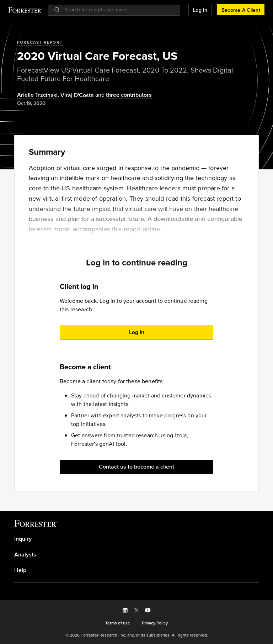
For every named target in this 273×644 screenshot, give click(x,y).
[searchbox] (118, 10)
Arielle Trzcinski (37, 95)
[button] (200, 10)
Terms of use (118, 623)
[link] (136, 539)
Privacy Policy (155, 623)
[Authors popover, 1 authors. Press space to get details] (77, 95)
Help (20, 570)
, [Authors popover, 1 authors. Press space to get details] (39, 95)
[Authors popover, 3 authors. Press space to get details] (123, 95)
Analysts (25, 555)
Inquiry (23, 539)
